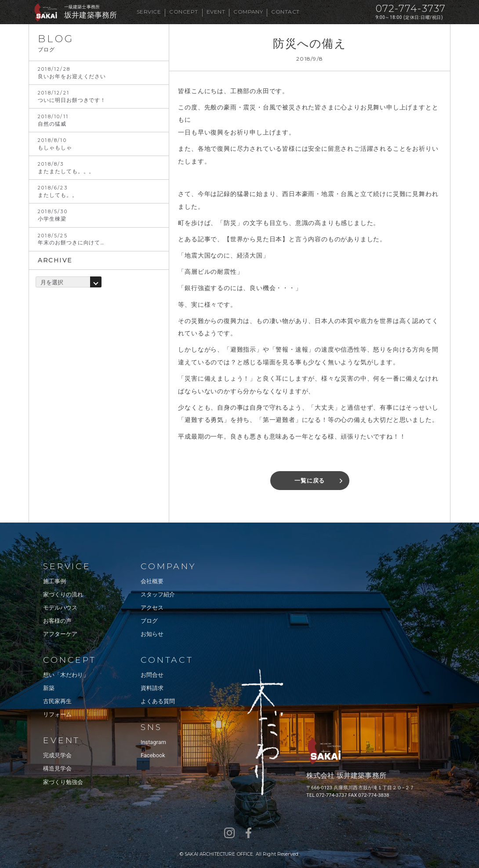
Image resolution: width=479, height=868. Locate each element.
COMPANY (248, 12)
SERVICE (149, 12)
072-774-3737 (411, 9)
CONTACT (285, 12)
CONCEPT (183, 12)
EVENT (216, 12)
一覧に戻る (310, 481)
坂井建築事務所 (91, 15)
